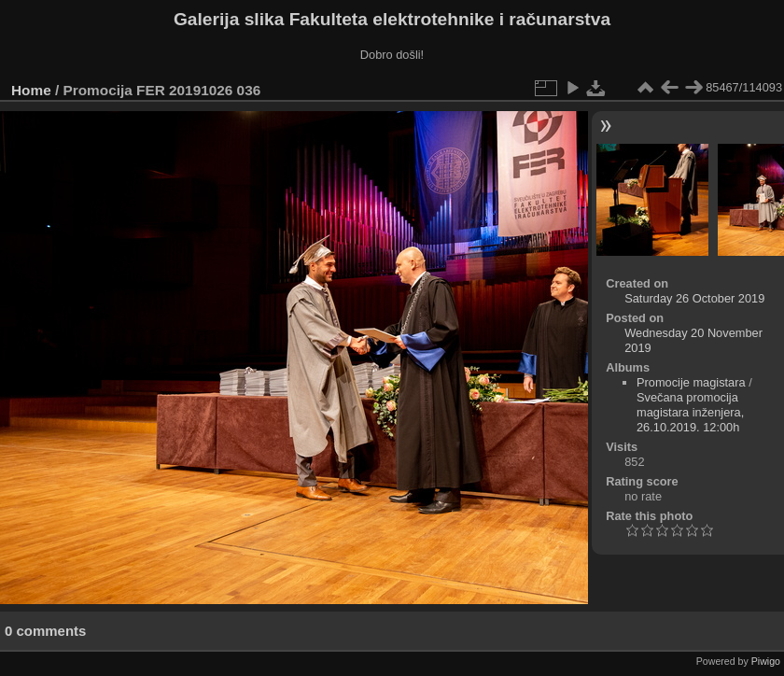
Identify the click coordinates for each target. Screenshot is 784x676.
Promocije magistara (691, 382)
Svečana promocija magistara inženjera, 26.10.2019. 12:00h (690, 412)
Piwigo (766, 661)
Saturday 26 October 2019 (694, 298)
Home (31, 90)
